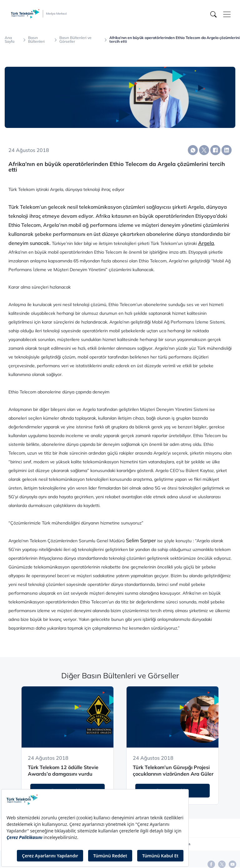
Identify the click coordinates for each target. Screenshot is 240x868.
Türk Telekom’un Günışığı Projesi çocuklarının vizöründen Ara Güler (173, 770)
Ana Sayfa (10, 40)
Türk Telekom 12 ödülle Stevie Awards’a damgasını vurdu (63, 770)
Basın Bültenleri (36, 40)
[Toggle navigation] (227, 14)
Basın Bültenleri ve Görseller (75, 40)
